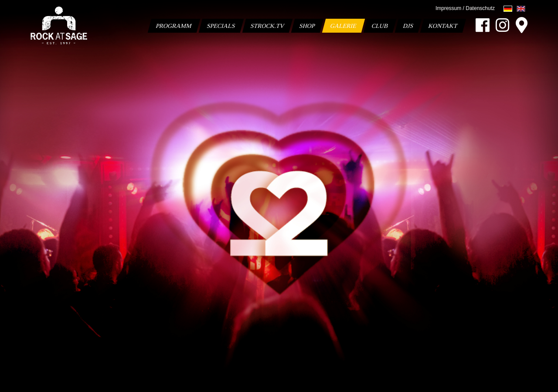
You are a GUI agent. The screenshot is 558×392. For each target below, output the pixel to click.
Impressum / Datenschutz (465, 8)
